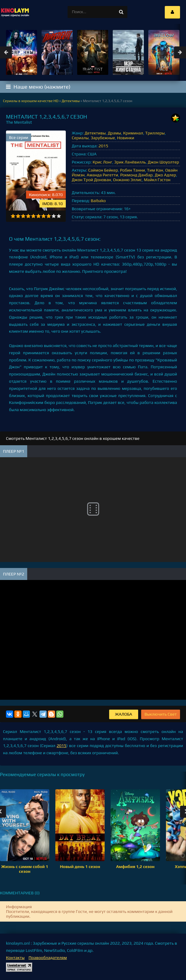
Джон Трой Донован (91, 180)
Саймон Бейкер (103, 170)
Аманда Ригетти (102, 175)
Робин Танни (132, 170)
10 (59, 216)
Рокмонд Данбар (137, 175)
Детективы (95, 133)
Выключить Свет (161, 714)
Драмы (114, 133)
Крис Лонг (103, 162)
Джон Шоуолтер (163, 162)
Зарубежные (103, 138)
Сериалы (80, 138)
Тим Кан (155, 170)
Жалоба (124, 714)
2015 (103, 146)
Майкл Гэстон (157, 180)
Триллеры (155, 133)
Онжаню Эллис (127, 180)
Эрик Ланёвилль (130, 162)
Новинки (125, 138)
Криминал (133, 133)
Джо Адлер (165, 175)
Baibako (98, 201)
